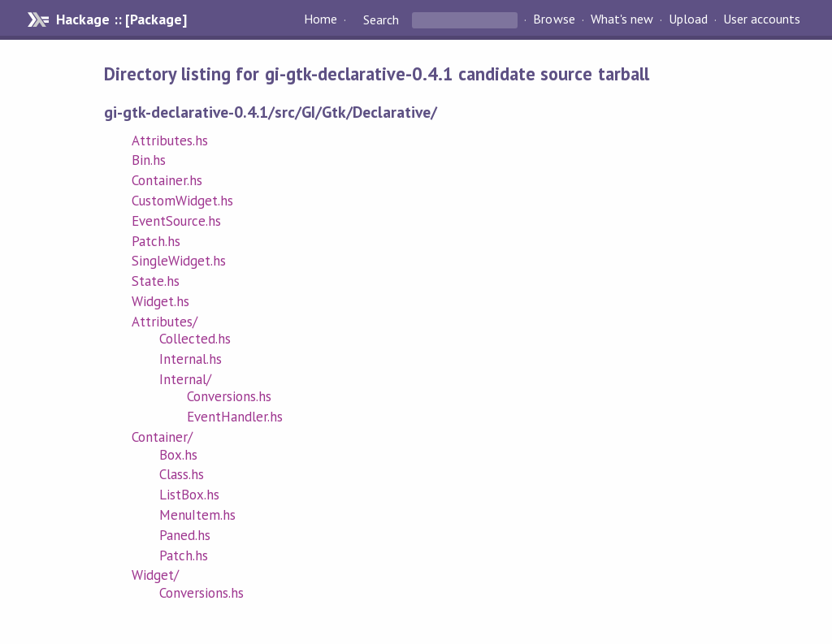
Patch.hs (156, 241)
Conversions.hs (229, 396)
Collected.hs (195, 339)
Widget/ (155, 575)
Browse (554, 19)
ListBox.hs (189, 495)
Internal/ (185, 379)
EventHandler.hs (235, 417)
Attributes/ (165, 322)
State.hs (156, 281)
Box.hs (178, 455)
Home (321, 19)
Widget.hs (160, 301)
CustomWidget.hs (182, 201)
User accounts (762, 19)
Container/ (162, 437)
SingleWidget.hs (179, 261)
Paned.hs (185, 535)
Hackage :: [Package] (121, 19)
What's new (622, 19)
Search (381, 19)
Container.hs (167, 180)
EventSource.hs (176, 221)
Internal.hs (191, 359)
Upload (688, 19)
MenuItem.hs (197, 515)
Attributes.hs (170, 140)
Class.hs (182, 474)
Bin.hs (149, 160)
